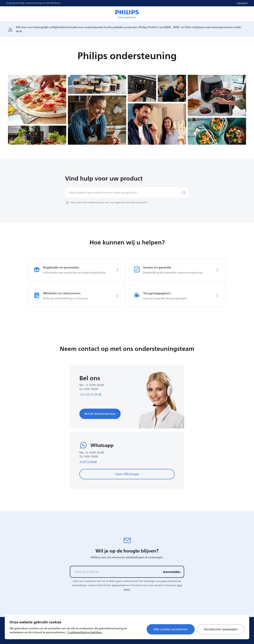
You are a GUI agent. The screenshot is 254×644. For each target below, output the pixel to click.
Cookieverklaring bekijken (85, 632)
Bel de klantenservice (100, 414)
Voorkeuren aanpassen (221, 629)
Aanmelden (172, 572)
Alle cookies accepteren (171, 629)
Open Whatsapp (127, 474)
